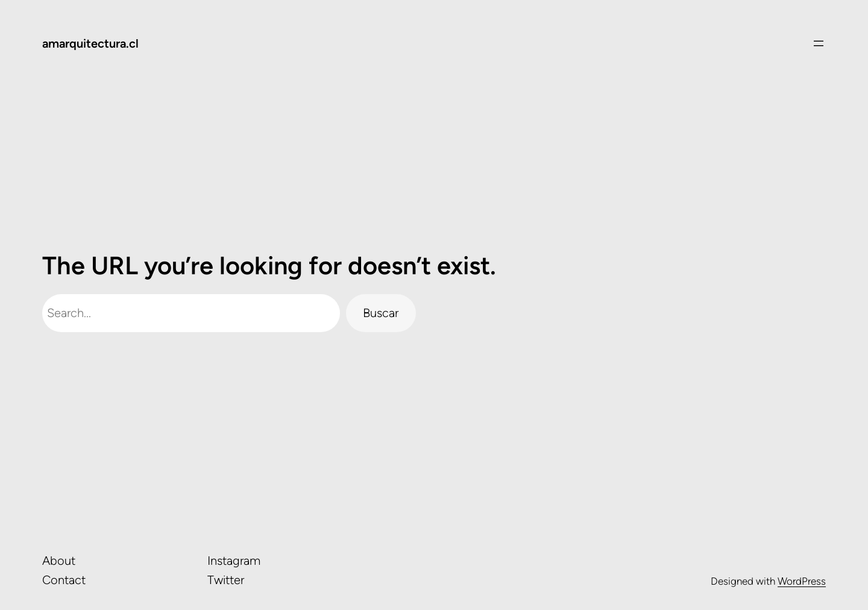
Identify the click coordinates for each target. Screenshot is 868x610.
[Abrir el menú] (819, 43)
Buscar (381, 313)
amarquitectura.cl (90, 43)
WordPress (802, 581)
